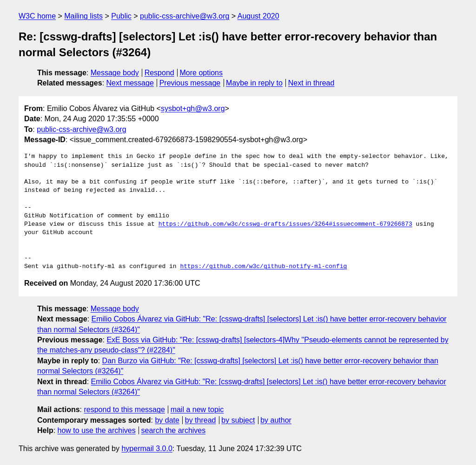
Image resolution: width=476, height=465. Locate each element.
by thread (201, 420)
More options (202, 73)
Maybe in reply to (254, 83)
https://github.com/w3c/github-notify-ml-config (263, 267)
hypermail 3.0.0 (147, 449)
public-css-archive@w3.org (185, 16)
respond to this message (124, 409)
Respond (159, 73)
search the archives (174, 430)
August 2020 (258, 16)
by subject (238, 420)
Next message (130, 83)
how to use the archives (97, 430)
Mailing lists (83, 16)
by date (167, 420)
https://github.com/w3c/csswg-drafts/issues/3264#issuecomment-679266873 (285, 224)
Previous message (190, 83)
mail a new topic (197, 409)
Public (121, 16)
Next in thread (311, 83)
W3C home (37, 16)
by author (276, 420)
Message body (115, 73)
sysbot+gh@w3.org (193, 108)
